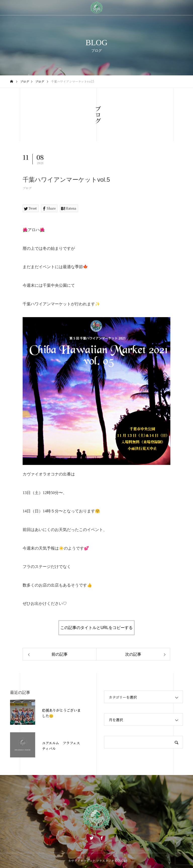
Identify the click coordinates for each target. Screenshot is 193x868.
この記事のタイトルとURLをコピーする (96, 628)
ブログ (27, 188)
